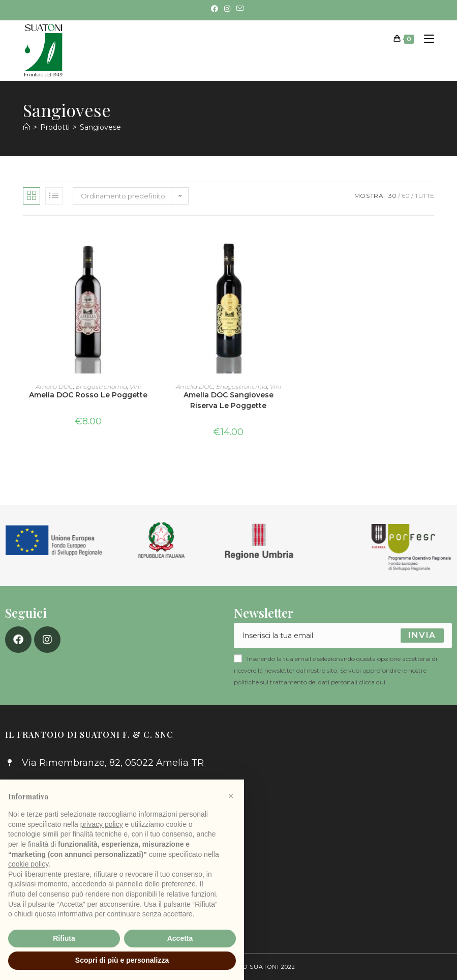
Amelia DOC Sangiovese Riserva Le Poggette (228, 400)
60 (406, 196)
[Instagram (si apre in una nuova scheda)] (227, 9)
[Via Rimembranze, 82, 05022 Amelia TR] (343, 807)
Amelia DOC (54, 386)
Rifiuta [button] (64, 938)
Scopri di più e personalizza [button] (122, 960)
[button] (231, 796)
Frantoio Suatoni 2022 (255, 967)
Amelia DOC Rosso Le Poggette (88, 395)
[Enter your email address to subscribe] (343, 636)
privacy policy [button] (102, 824)
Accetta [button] (180, 938)
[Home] (26, 127)
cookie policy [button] (28, 864)
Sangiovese (100, 127)
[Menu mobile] (425, 39)
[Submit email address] (422, 636)
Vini (135, 386)
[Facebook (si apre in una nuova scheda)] (216, 9)
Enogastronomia (101, 386)
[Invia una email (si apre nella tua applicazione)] (240, 9)
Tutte (424, 196)
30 (392, 196)
